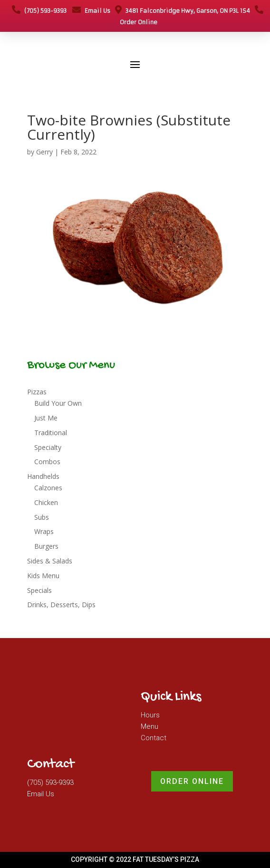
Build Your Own (58, 403)
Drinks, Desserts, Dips (61, 605)
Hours (150, 715)
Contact (154, 738)
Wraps (44, 531)
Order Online (192, 781)
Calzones (48, 488)
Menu (149, 726)
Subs (42, 517)
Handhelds (43, 476)
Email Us (91, 11)
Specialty (48, 447)
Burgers (46, 546)
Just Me (46, 418)
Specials (39, 590)
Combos (47, 462)
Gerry (44, 152)
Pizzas (37, 392)
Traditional (51, 433)
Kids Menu (43, 576)
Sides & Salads (50, 561)
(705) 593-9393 (39, 11)
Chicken (46, 502)
